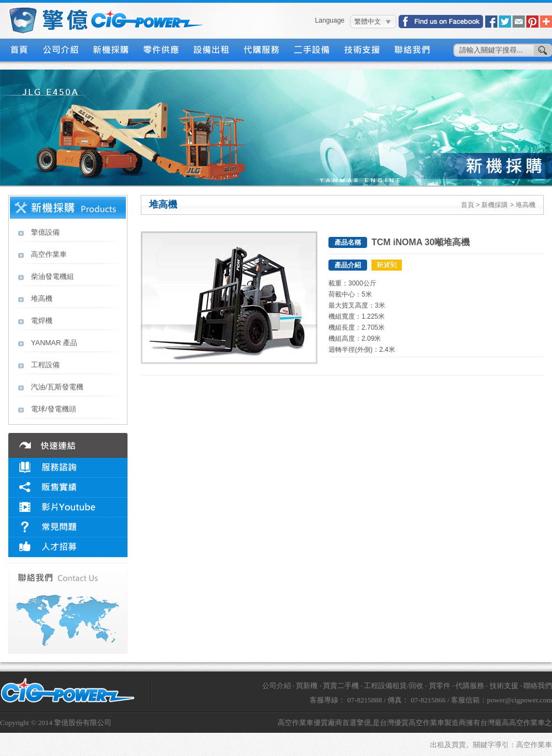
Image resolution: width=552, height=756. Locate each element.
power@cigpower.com (519, 700)
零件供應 (161, 50)
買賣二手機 (341, 686)
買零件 (440, 686)
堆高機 (42, 298)
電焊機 (42, 321)
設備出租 (212, 50)
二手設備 (312, 50)
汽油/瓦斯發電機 (57, 387)
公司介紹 (61, 50)
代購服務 (262, 50)
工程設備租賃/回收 (394, 686)
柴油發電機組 (52, 276)
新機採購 (111, 50)
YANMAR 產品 (54, 343)
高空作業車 (49, 254)
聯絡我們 (413, 50)
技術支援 (362, 50)
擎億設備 (45, 232)
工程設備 (45, 365)
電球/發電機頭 (54, 409)
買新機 (307, 686)
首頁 (19, 50)
